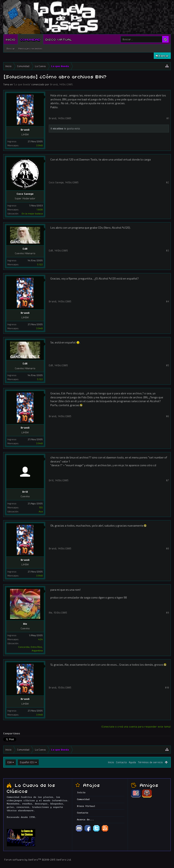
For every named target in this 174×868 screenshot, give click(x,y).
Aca (41, 511)
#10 (167, 687)
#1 (168, 118)
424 (40, 639)
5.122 (40, 264)
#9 (167, 613)
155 (41, 507)
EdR (25, 249)
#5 (167, 365)
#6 (167, 416)
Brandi (54, 84)
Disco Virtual (59, 39)
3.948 (39, 145)
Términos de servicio (150, 762)
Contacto (121, 762)
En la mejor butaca (32, 213)
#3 (167, 250)
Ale (25, 624)
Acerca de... (85, 820)
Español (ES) (27, 762)
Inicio (11, 39)
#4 (167, 301)
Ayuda (132, 762)
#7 (167, 480)
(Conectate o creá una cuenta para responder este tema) (136, 727)
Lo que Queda (22, 84)
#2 (167, 182)
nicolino (58, 128)
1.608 (40, 209)
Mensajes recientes (30, 48)
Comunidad (31, 39)
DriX (25, 492)
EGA (10, 762)
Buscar (11, 48)
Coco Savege (25, 194)
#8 (167, 548)
